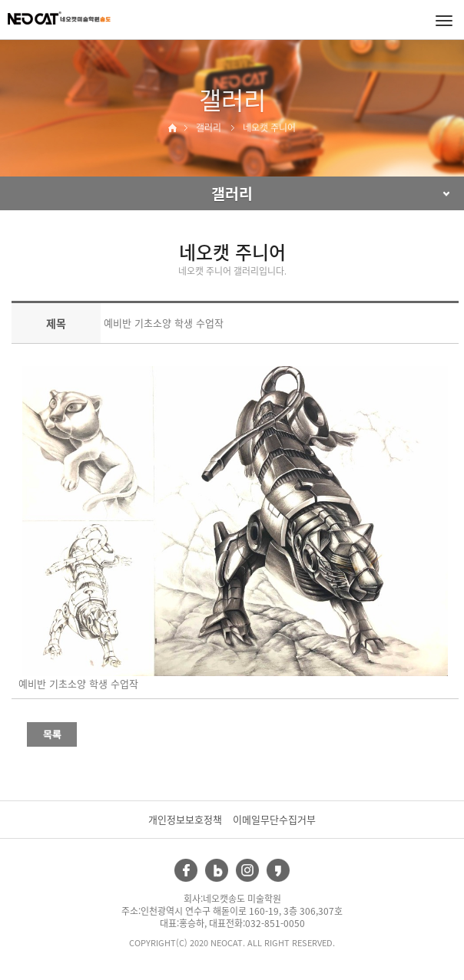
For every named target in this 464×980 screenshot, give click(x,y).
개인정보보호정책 (185, 819)
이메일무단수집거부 (274, 819)
